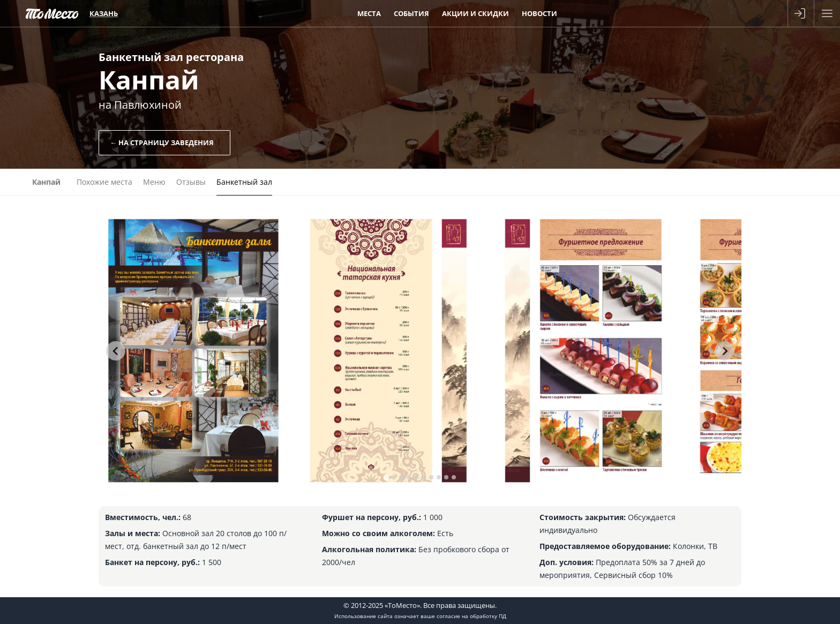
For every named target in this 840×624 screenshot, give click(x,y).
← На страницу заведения (162, 142)
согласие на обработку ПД (471, 616)
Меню (154, 182)
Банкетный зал (244, 182)
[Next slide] (724, 351)
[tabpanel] (193, 351)
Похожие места (104, 182)
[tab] (386, 477)
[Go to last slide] (116, 351)
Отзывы (191, 182)
